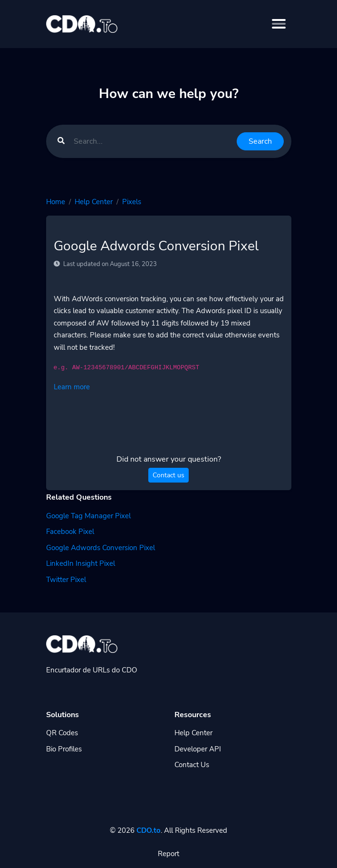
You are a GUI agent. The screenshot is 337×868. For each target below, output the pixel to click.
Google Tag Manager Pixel (88, 516)
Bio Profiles (64, 749)
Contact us (168, 475)
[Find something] (153, 141)
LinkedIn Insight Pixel (81, 563)
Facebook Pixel (70, 532)
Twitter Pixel (66, 580)
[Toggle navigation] (279, 24)
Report (168, 854)
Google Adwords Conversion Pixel (101, 548)
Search (260, 141)
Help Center (94, 202)
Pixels (132, 202)
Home (56, 202)
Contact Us (192, 765)
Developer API (198, 749)
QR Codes (62, 733)
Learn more (72, 387)
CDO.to (149, 830)
